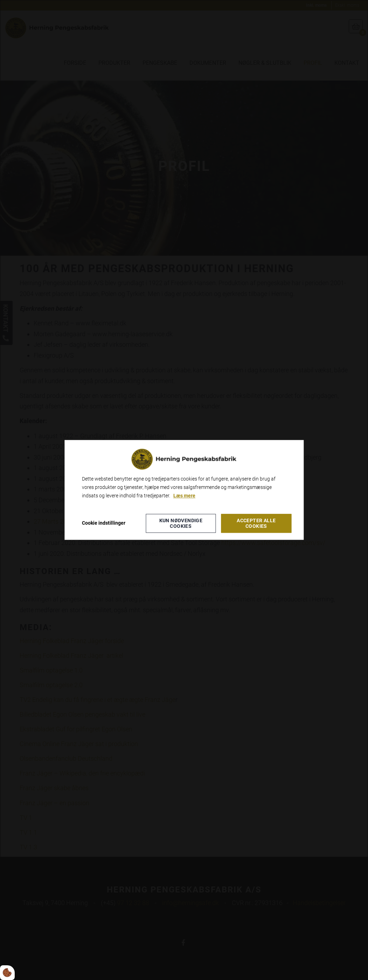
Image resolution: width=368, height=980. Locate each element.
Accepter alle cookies (256, 524)
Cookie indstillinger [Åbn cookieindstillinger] (104, 523)
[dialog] (184, 490)
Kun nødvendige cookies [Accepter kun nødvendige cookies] (181, 524)
